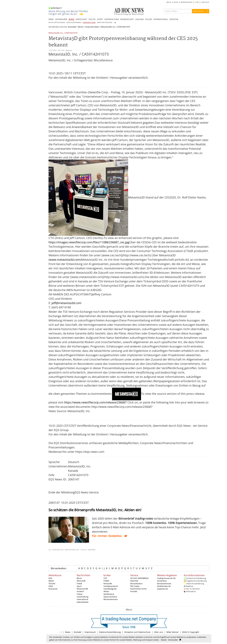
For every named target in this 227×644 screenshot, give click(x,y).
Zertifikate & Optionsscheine (110, 595)
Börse (80, 27)
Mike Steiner (173, 632)
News (68, 632)
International (82, 599)
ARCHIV (169, 2)
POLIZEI (149, 19)
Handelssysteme (111, 586)
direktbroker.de (164, 586)
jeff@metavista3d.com (67, 303)
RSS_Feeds (135, 586)
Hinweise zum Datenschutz (137, 632)
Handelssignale (110, 589)
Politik (79, 584)
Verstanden (173, 640)
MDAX (51, 581)
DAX (50, 578)
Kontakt (134, 591)
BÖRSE (72, 19)
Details (164, 640)
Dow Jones (53, 589)
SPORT (100, 19)
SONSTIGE (174, 19)
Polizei (79, 594)
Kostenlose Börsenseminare (164, 582)
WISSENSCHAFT (127, 19)
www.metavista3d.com (65, 260)
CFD (105, 578)
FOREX (106, 581)
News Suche (198, 11)
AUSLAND (140, 19)
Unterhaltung (83, 597)
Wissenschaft (82, 589)
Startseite (72, 27)
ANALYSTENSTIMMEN (74, 22)
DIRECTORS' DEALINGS (105, 22)
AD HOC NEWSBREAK (139, 578)
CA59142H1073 (71, 33)
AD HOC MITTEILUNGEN (57, 22)
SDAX (51, 586)
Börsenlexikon (59, 568)
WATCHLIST (205, 2)
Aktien (106, 591)
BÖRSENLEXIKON (187, 2)
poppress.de (162, 589)
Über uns (159, 632)
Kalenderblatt (83, 602)
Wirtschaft (81, 581)
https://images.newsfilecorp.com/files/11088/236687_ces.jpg (89, 242)
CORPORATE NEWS (89, 22)
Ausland (80, 591)
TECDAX (52, 584)
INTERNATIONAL (161, 19)
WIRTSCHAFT (82, 19)
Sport (79, 586)
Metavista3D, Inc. (56, 33)
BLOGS (176, 2)
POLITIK (92, 19)
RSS (197, 2)
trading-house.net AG (166, 578)
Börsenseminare (111, 599)
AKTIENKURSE (61, 19)
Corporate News (92, 27)
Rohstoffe (108, 584)
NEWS (51, 19)
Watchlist (134, 581)
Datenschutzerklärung (110, 632)
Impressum (90, 632)
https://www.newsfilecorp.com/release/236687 (95, 402)
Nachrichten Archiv (138, 589)
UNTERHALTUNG (112, 19)
